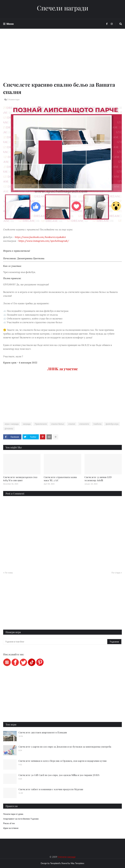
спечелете (84, 424)
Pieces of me (9, 823)
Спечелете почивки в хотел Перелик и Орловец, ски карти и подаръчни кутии (63, 761)
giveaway (9, 428)
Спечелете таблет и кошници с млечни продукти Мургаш (51, 789)
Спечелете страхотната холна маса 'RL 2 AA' (60, 479)
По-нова (9, 573)
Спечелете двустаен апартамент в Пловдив (43, 732)
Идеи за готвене (11, 828)
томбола (97, 424)
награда (27, 424)
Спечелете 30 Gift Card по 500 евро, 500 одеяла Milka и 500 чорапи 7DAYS (59, 775)
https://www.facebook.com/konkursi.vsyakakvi (40, 237)
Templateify (56, 863)
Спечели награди (63, 8)
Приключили (41, 424)
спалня (72, 424)
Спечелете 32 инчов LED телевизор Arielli (98, 479)
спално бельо (57, 424)
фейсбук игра (112, 424)
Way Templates (77, 863)
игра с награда (12, 424)
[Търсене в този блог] (55, 642)
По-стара (116, 573)
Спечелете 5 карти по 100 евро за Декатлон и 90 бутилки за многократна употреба (65, 747)
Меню (10, 24)
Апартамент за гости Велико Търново (21, 819)
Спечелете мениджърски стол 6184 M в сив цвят (20, 479)
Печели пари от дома (13, 814)
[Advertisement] (63, 59)
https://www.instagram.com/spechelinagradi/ (44, 241)
